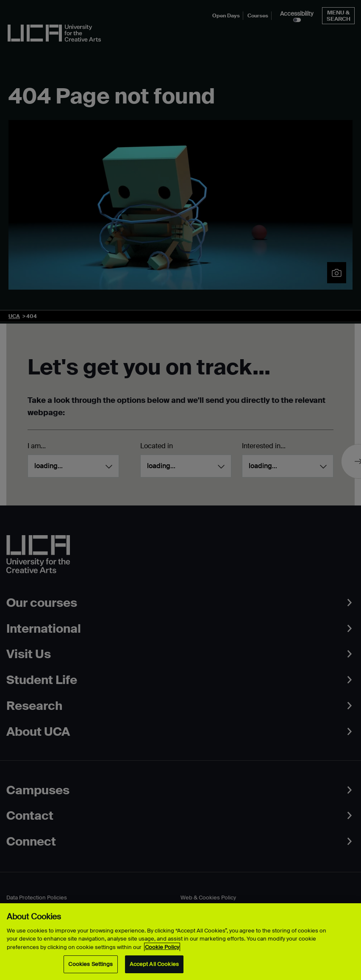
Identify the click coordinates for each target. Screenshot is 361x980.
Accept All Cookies (154, 964)
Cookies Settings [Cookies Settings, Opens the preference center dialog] (90, 964)
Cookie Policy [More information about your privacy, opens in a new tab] (162, 947)
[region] (180, 942)
